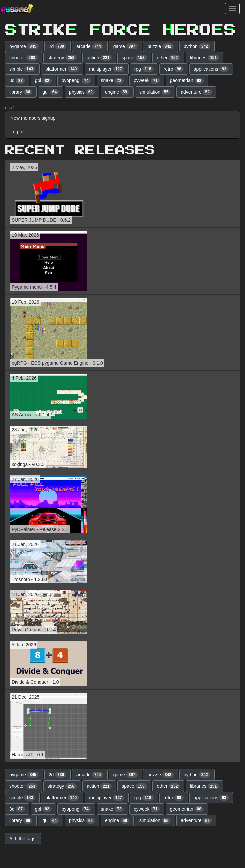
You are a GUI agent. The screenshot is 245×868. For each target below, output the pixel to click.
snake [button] (112, 81)
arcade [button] (90, 46)
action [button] (99, 58)
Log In (17, 132)
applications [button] (211, 69)
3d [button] (17, 81)
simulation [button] (155, 92)
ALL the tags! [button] (23, 839)
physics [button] (82, 92)
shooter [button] (23, 58)
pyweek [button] (147, 81)
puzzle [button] (160, 46)
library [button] (21, 92)
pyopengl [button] (76, 81)
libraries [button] (204, 58)
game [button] (125, 46)
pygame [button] (24, 46)
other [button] (168, 58)
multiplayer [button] (107, 69)
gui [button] (51, 92)
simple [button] (22, 69)
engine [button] (117, 92)
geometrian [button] (187, 81)
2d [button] (58, 46)
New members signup (33, 118)
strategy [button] (62, 58)
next (9, 108)
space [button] (134, 58)
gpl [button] (43, 81)
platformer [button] (62, 69)
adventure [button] (196, 92)
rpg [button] (144, 69)
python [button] (197, 46)
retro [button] (174, 69)
